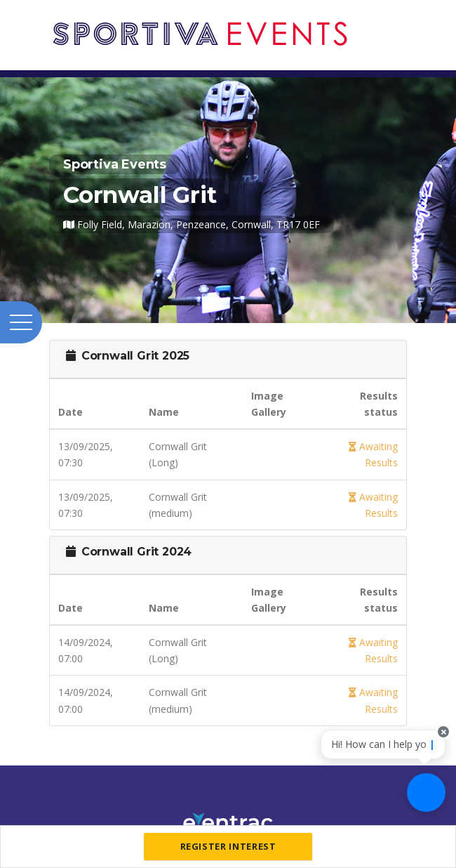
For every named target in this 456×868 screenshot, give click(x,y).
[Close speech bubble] (443, 732)
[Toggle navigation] (403, 20)
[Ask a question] (426, 793)
